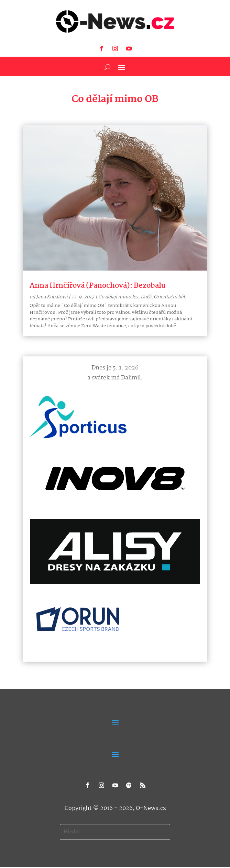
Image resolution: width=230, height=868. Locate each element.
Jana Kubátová (52, 297)
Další (146, 297)
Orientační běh (170, 297)
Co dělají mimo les (118, 297)
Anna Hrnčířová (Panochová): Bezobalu (98, 286)
